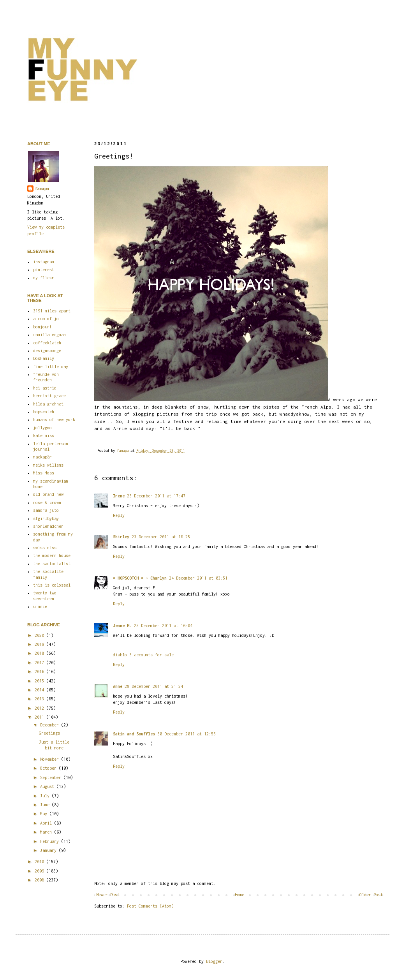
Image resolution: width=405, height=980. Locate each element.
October (49, 768)
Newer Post (108, 895)
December (51, 725)
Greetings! (51, 733)
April (47, 823)
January (49, 850)
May (45, 814)
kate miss (44, 435)
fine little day (51, 367)
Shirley (121, 537)
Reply (119, 515)
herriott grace (49, 396)
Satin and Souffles (134, 734)
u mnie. (41, 606)
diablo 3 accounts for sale (143, 655)
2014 (40, 690)
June (46, 805)
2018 (40, 653)
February (51, 841)
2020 (40, 635)
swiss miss (45, 548)
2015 (40, 681)
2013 (40, 699)
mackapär (42, 457)
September (52, 777)
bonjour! (42, 327)
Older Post (371, 895)
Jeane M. (122, 626)
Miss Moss (44, 473)
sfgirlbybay (46, 518)
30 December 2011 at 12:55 (187, 734)
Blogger (214, 961)
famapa (124, 450)
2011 (40, 717)
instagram (44, 262)
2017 (40, 663)
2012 (40, 708)
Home (239, 895)
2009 (40, 871)
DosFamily (44, 358)
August (48, 786)
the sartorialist (52, 564)
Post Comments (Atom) (150, 906)
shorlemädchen (48, 526)
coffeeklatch (47, 343)
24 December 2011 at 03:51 (198, 578)
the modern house (52, 555)
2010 (40, 862)
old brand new (48, 494)
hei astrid (45, 388)
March (47, 832)
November (51, 759)
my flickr (44, 278)
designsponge (47, 351)
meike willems (48, 465)
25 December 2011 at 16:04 (163, 626)
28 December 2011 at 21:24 (154, 686)
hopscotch (44, 412)
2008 (40, 880)
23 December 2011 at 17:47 (156, 496)
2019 (40, 644)
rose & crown (47, 502)
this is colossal (52, 585)
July (46, 796)
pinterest (44, 270)
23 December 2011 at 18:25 (161, 537)
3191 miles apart (52, 311)
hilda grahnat (48, 404)
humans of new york (54, 419)
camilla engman (49, 335)
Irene (119, 496)
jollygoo (42, 428)
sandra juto (46, 510)
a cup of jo (46, 319)
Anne (118, 686)
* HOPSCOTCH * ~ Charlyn (140, 578)
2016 (40, 672)
